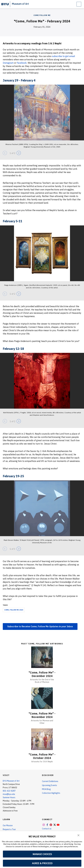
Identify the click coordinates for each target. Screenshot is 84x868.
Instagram (8, 63)
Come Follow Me (42, 15)
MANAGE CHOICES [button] (42, 854)
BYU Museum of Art (11, 781)
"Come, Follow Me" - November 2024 (42, 715)
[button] (78, 835)
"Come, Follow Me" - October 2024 (42, 756)
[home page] (5, 4)
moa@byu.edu (9, 794)
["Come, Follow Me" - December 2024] (42, 657)
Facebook (22, 63)
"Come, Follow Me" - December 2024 (42, 674)
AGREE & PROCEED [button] (42, 863)
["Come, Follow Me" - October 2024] (42, 739)
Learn (6, 819)
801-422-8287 (9, 791)
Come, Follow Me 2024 (14, 610)
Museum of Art (20, 4)
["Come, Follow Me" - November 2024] (42, 698)
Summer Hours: (9, 797)
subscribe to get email (63, 56)
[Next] (19, 153)
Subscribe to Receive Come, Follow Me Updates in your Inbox (40, 626)
